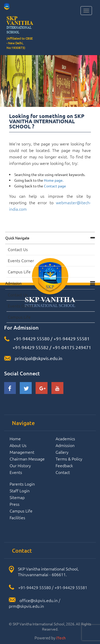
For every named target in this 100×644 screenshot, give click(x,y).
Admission (13, 283)
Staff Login (20, 491)
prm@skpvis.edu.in (26, 606)
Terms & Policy (69, 459)
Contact (63, 472)
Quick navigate (17, 238)
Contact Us (18, 249)
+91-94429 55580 (32, 338)
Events (16, 472)
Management (22, 452)
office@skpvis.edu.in (39, 600)
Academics (65, 438)
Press (15, 504)
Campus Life (19, 272)
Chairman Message (27, 459)
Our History (20, 465)
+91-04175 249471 (72, 347)
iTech (61, 638)
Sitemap (17, 497)
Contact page (55, 186)
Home (15, 438)
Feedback (64, 465)
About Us (18, 445)
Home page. (54, 180)
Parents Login (22, 484)
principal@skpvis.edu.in (39, 358)
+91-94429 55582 (30, 347)
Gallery (62, 452)
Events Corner (21, 260)
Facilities (17, 517)
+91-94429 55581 (72, 338)
